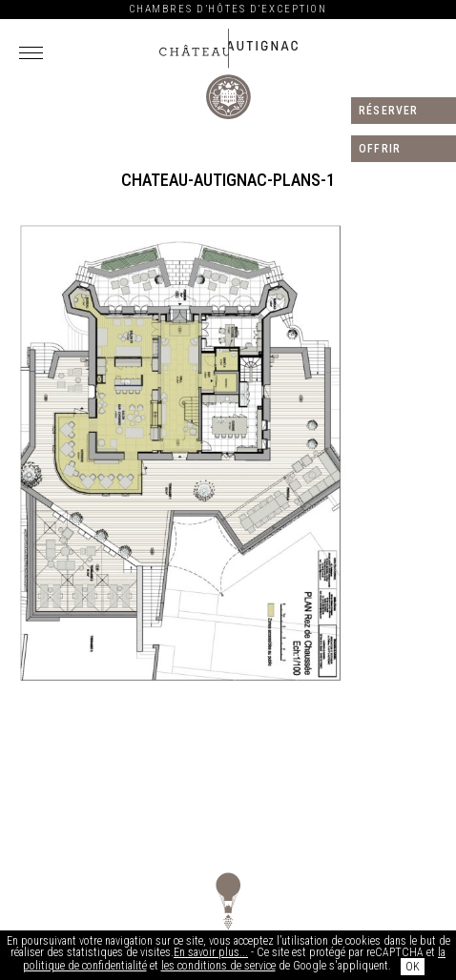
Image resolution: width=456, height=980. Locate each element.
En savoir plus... (211, 952)
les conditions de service (218, 966)
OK (413, 967)
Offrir (380, 149)
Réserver (389, 111)
